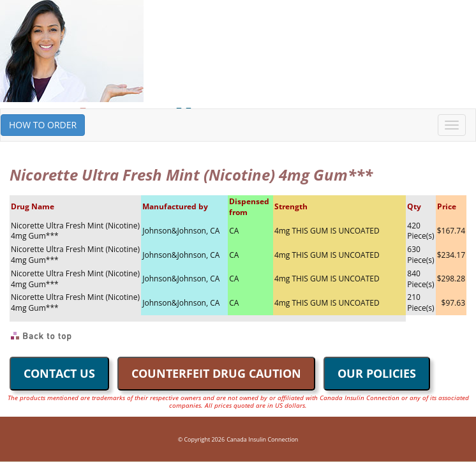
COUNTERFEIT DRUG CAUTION (216, 373)
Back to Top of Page (42, 336)
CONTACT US (59, 373)
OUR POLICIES (377, 373)
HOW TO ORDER (43, 125)
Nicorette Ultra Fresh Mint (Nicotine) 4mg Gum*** (75, 231)
